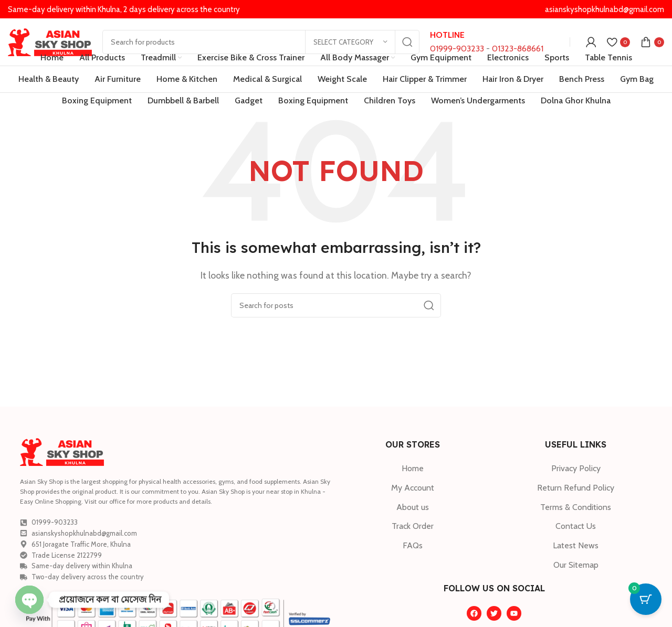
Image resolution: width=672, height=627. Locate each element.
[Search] (261, 42)
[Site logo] (50, 41)
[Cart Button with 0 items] (646, 601)
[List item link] (412, 469)
